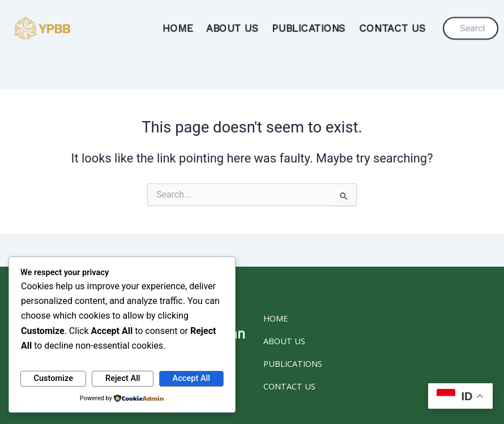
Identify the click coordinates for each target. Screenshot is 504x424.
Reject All (123, 378)
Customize (53, 378)
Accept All (191, 378)
